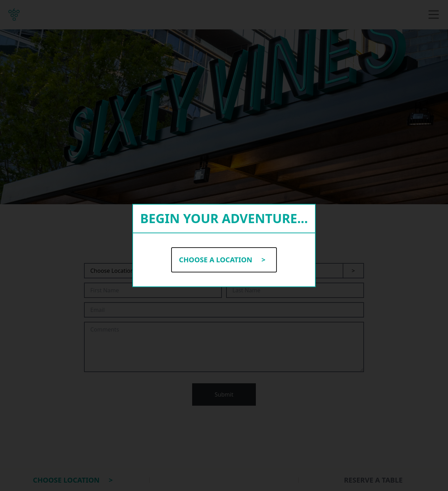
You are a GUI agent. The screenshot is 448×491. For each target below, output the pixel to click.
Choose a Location (224, 260)
